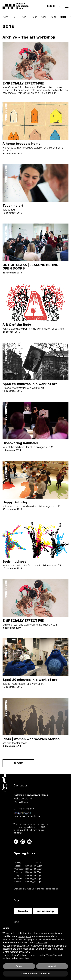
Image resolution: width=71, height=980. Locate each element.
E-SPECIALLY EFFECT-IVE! (23, 83)
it (60, 6)
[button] (66, 6)
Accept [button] (52, 966)
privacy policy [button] (25, 936)
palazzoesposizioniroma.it (28, 817)
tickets (23, 911)
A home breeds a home (22, 144)
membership (46, 911)
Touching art (13, 206)
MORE (18, 763)
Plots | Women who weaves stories (31, 739)
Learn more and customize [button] (35, 974)
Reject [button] (19, 966)
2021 (43, 17)
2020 (53, 17)
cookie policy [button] (42, 943)
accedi (51, 6)
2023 (24, 17)
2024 (15, 17)
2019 (63, 17)
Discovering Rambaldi (20, 443)
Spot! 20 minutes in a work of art (30, 384)
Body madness (15, 561)
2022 (34, 17)
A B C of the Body (17, 325)
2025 (5, 17)
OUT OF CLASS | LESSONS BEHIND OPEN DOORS (31, 267)
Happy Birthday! (15, 502)
